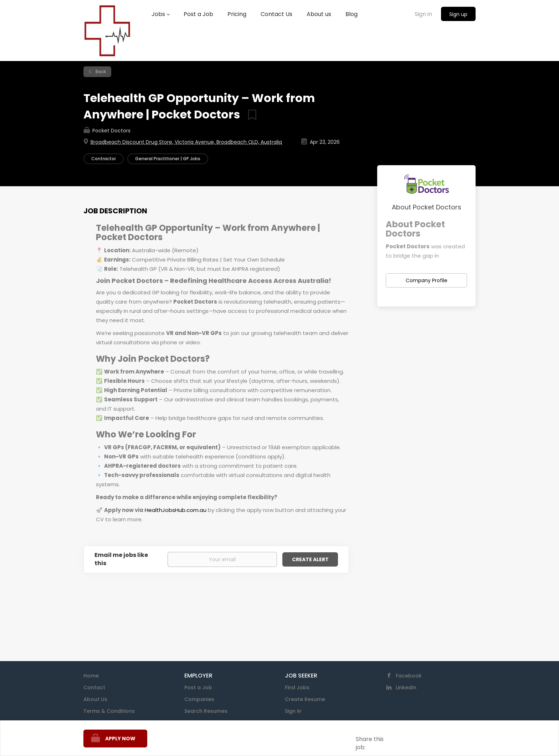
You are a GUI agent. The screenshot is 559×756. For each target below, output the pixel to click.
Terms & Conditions (109, 711)
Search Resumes (206, 711)
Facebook (409, 676)
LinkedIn (406, 687)
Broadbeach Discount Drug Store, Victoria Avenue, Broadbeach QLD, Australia (186, 142)
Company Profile (427, 280)
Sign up (458, 14)
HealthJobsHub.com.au (176, 510)
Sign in (423, 14)
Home (91, 676)
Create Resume (305, 699)
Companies (199, 699)
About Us (95, 699)
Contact (94, 687)
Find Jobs (297, 687)
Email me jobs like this (121, 559)
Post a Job (198, 687)
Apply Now (120, 739)
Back (100, 72)
